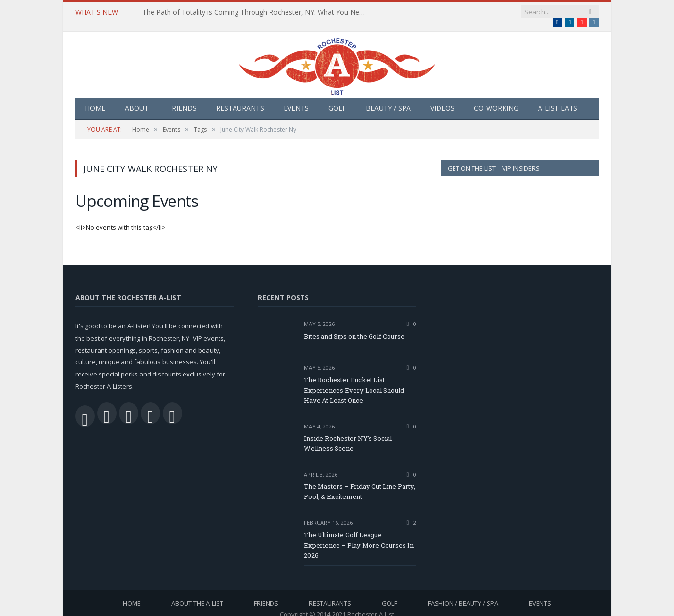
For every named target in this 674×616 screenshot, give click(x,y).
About (137, 98)
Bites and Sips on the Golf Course (354, 326)
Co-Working (496, 98)
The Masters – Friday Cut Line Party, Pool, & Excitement (360, 482)
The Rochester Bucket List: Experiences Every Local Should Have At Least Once (354, 380)
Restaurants (240, 98)
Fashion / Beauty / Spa (463, 594)
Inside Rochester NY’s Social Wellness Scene (348, 434)
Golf (337, 98)
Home (95, 98)
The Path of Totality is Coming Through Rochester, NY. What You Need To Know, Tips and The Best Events (254, 12)
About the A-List (197, 594)
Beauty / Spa (388, 98)
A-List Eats (558, 98)
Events (296, 98)
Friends (182, 98)
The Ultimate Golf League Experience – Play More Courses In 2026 (359, 535)
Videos (442, 98)
